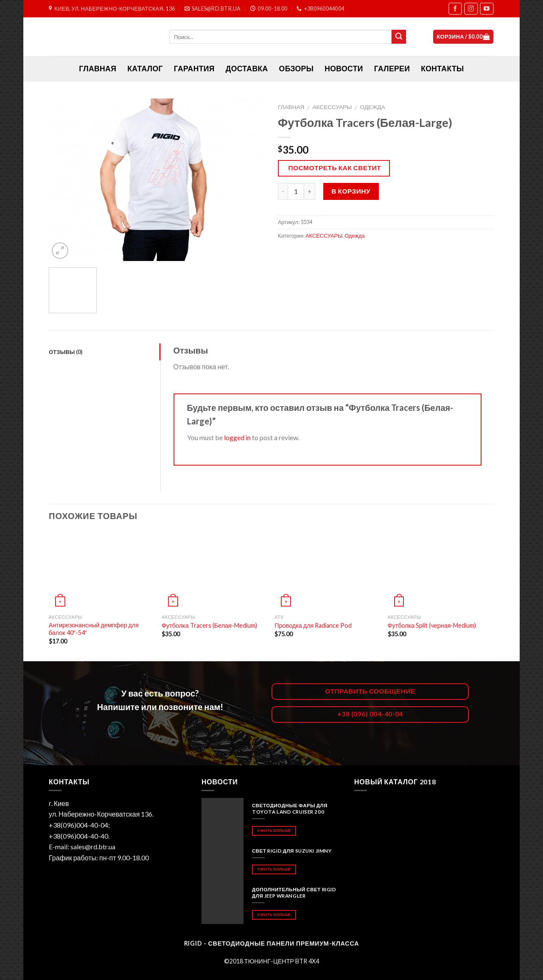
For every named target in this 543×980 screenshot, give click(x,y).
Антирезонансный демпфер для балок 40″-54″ (94, 629)
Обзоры (297, 69)
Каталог (145, 69)
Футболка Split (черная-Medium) (432, 625)
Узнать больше (274, 830)
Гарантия (194, 69)
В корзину (351, 191)
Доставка (247, 69)
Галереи (392, 69)
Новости (344, 69)
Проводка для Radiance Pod (313, 625)
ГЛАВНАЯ (98, 69)
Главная (291, 107)
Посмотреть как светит (335, 168)
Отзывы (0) (66, 352)
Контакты (442, 69)
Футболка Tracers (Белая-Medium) (209, 625)
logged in (237, 437)
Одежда (372, 107)
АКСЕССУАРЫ (332, 107)
